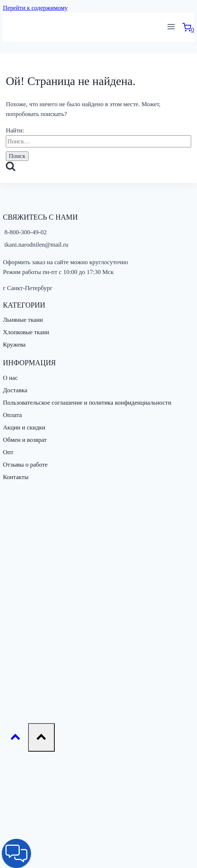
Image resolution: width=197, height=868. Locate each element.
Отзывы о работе (25, 465)
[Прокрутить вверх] (16, 739)
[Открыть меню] (171, 27)
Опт (8, 452)
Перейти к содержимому (35, 8)
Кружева (14, 345)
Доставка (15, 390)
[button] (16, 853)
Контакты (16, 477)
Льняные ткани (23, 320)
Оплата (12, 415)
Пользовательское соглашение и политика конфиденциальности (87, 403)
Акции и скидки (24, 427)
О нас (10, 378)
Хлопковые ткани (26, 332)
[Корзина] (188, 30)
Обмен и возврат (25, 440)
